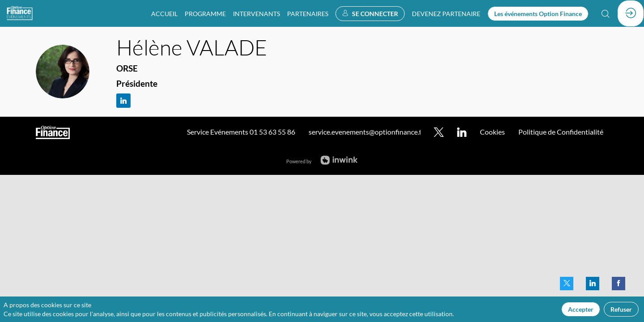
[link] (164, 13)
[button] (370, 14)
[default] (446, 13)
